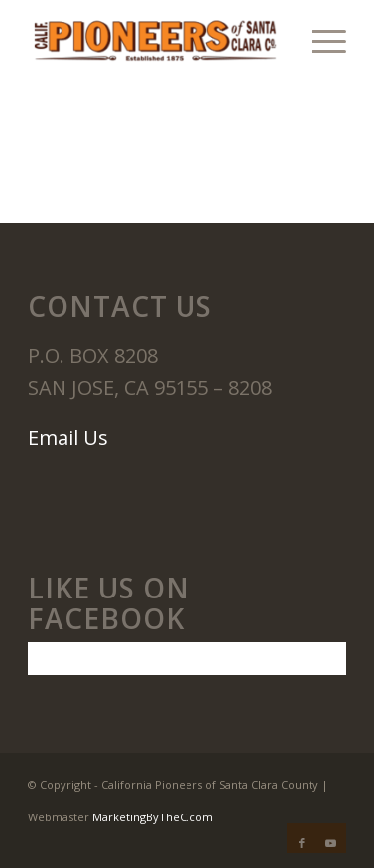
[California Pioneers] (155, 40)
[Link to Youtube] (331, 843)
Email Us (68, 437)
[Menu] (319, 40)
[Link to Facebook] (302, 843)
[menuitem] (319, 40)
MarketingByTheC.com (153, 817)
